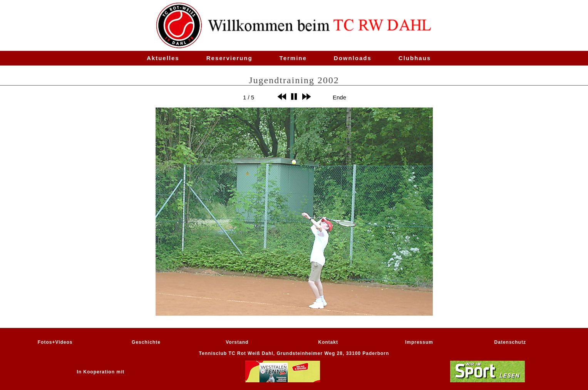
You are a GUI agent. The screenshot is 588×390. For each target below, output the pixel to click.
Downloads (353, 58)
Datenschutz (510, 342)
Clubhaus (415, 58)
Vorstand (237, 342)
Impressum (419, 342)
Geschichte (146, 342)
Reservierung (230, 58)
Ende (339, 97)
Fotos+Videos (55, 342)
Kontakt (328, 342)
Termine (293, 58)
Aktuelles (163, 58)
